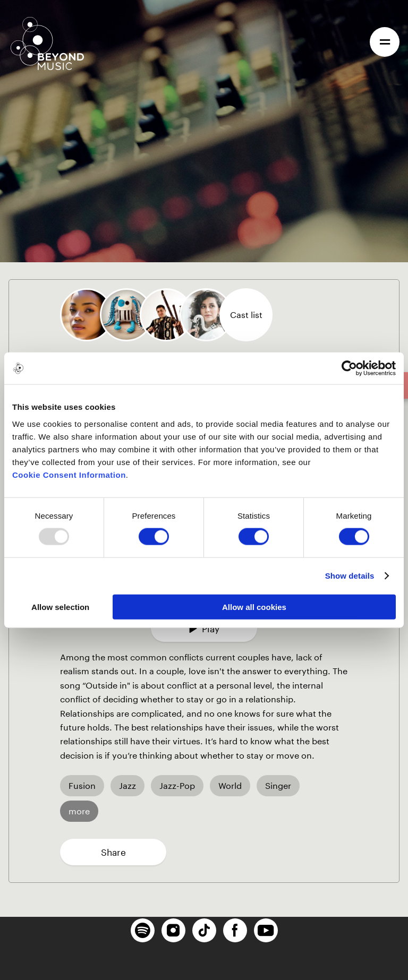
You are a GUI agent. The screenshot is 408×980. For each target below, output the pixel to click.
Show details (350, 576)
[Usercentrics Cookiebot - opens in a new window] (349, 368)
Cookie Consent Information (69, 474)
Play (204, 629)
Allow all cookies (254, 607)
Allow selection (60, 607)
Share (113, 852)
